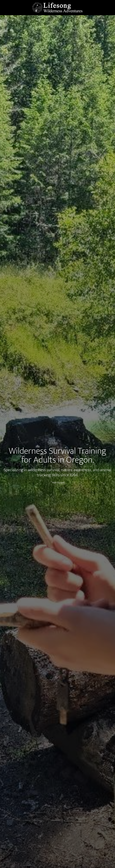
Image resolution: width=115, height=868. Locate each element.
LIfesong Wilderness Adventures (57, 8)
